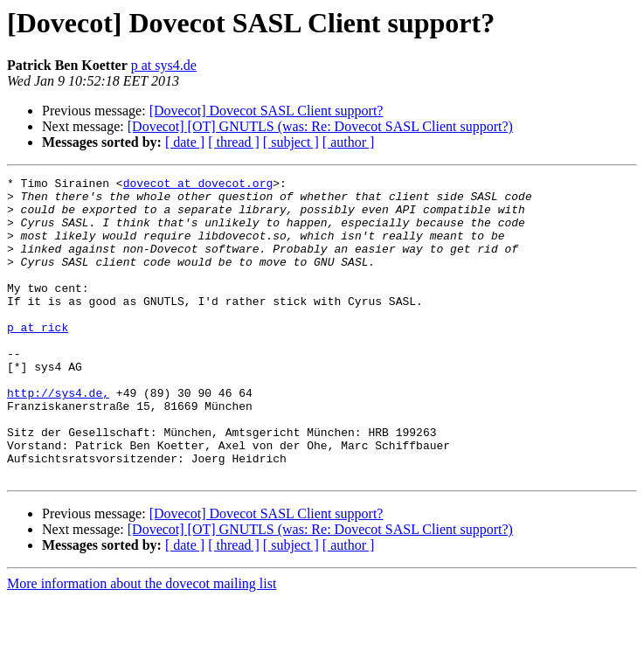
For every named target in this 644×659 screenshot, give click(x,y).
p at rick (38, 358)
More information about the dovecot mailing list (142, 644)
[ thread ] (234, 142)
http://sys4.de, (58, 437)
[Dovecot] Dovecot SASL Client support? (267, 111)
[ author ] (349, 142)
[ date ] (185, 142)
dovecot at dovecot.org (198, 185)
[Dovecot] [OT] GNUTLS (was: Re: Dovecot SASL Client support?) (320, 126)
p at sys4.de (164, 65)
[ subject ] (291, 142)
